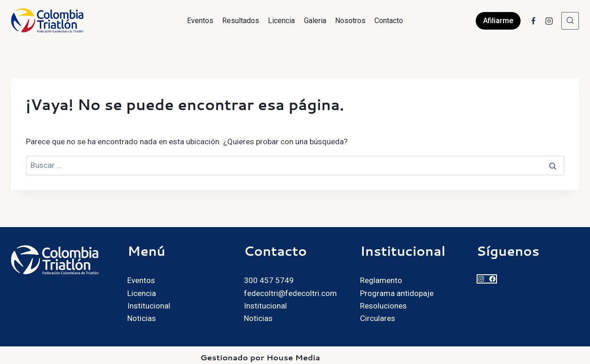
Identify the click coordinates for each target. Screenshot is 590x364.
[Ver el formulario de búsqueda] (570, 21)
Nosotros (350, 21)
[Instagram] (549, 21)
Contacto (389, 21)
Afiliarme (498, 21)
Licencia (281, 21)
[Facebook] (533, 21)
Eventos (200, 21)
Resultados (241, 21)
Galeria (315, 21)
